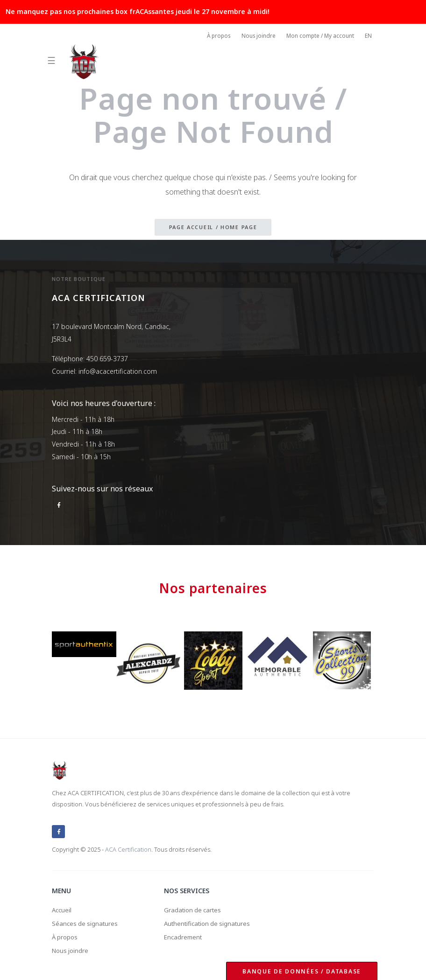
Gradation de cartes (194, 907)
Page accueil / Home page (213, 227)
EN (368, 37)
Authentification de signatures (210, 922)
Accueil (62, 907)
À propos (213, 37)
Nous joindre (255, 37)
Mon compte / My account (318, 37)
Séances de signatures (86, 922)
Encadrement (184, 936)
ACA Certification (128, 847)
